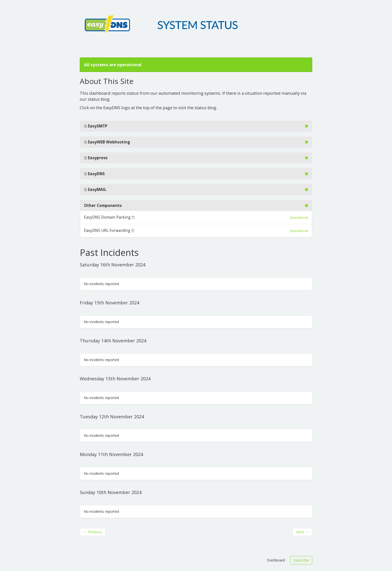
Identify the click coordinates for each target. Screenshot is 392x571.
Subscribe (301, 560)
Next (302, 532)
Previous (93, 532)
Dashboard (276, 560)
